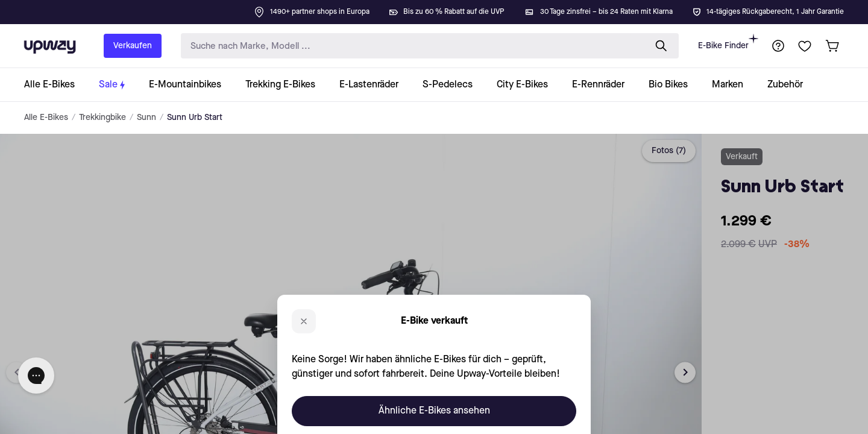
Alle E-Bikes (46, 118)
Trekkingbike (102, 118)
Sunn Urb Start (195, 118)
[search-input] (410, 46)
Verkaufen (133, 46)
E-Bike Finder (728, 42)
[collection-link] (55, 85)
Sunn (146, 118)
